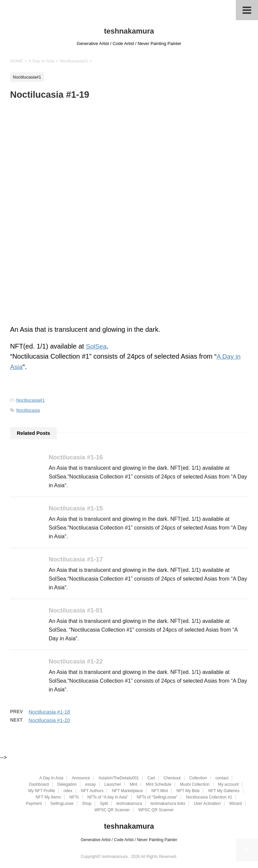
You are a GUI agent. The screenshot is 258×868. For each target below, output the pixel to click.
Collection (198, 778)
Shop (87, 804)
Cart (151, 778)
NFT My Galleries (224, 791)
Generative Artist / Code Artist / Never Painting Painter (129, 840)
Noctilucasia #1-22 (77, 662)
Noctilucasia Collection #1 (209, 797)
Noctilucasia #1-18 (49, 713)
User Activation (207, 804)
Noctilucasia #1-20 (49, 721)
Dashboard (39, 785)
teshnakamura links (168, 804)
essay (91, 785)
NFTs (74, 797)
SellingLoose (62, 804)
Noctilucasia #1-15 (77, 508)
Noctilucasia (28, 410)
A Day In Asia (51, 778)
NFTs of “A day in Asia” (108, 797)
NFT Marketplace (127, 791)
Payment (34, 804)
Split (104, 804)
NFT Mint (160, 791)
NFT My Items (48, 797)
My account (228, 785)
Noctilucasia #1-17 (77, 560)
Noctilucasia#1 (30, 400)
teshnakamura (129, 31)
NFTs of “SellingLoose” (157, 797)
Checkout (172, 778)
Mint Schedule (159, 785)
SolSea (97, 346)
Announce (81, 778)
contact (222, 778)
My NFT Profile (42, 791)
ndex (68, 791)
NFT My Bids (188, 791)
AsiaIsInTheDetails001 (119, 778)
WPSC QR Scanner (112, 810)
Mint (134, 785)
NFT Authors (92, 791)
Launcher (113, 785)
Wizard (235, 804)
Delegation (67, 785)
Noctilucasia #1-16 (77, 457)
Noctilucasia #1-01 (77, 611)
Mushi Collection (195, 785)
